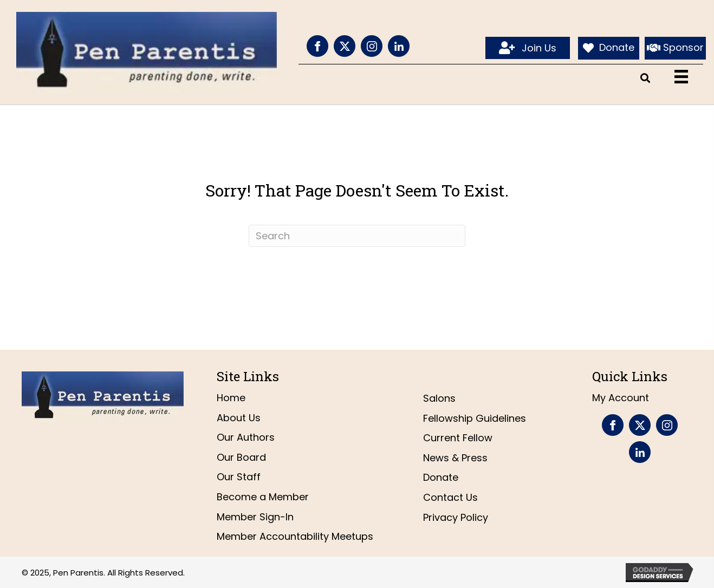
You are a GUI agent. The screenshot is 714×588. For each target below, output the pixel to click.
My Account (621, 398)
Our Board (241, 457)
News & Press (455, 458)
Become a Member (263, 497)
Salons (439, 398)
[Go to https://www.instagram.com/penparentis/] (372, 46)
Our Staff (239, 477)
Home (231, 398)
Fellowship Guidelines (475, 418)
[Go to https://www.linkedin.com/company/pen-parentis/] (399, 46)
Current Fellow (458, 438)
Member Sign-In (255, 517)
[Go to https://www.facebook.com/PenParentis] (317, 46)
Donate (441, 477)
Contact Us (450, 497)
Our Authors (246, 437)
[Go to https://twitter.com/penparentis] (345, 46)
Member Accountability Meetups (295, 536)
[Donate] (609, 48)
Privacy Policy (456, 517)
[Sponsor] (675, 48)
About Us (239, 418)
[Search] (357, 236)
